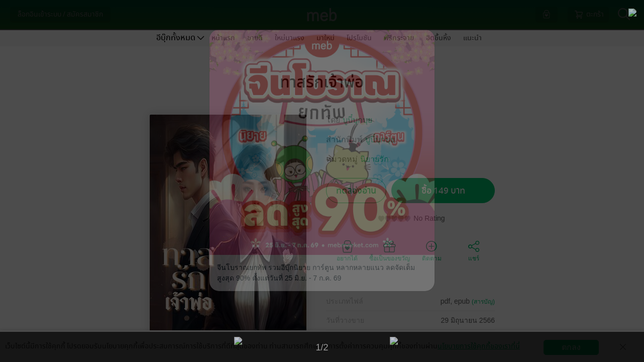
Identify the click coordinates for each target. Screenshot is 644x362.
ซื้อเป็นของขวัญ (390, 250)
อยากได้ (347, 250)
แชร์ (474, 250)
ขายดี (255, 38)
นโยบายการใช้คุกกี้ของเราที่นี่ (479, 346)
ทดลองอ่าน (356, 191)
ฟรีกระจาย (399, 38)
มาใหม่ (326, 38)
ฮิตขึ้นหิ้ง (439, 38)
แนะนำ (472, 38)
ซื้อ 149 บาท (443, 191)
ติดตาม (432, 250)
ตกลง (571, 347)
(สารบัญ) (483, 302)
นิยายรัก (374, 159)
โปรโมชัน (359, 38)
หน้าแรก (223, 38)
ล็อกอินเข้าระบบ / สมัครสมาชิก (60, 14)
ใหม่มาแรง (290, 38)
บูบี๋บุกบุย (357, 120)
